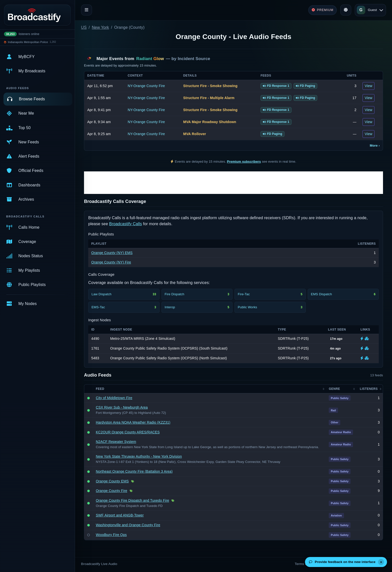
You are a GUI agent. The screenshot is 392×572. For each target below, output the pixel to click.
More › (375, 146)
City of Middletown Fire (114, 398)
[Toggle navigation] (86, 10)
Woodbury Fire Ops (111, 535)
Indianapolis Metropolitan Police (28, 42)
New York (100, 27)
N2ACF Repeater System (116, 442)
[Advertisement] (233, 183)
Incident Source (194, 59)
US (84, 27)
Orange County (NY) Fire (111, 262)
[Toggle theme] (346, 10)
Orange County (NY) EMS (112, 253)
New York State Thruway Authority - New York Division (139, 456)
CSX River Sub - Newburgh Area (122, 407)
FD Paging (305, 86)
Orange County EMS (112, 481)
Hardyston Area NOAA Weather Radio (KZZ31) (133, 422)
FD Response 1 (276, 86)
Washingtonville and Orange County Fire (128, 525)
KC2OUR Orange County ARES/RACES (128, 432)
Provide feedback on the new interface (342, 562)
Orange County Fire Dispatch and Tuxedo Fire (132, 500)
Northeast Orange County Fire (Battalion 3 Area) (134, 471)
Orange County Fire (111, 491)
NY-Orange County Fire (146, 86)
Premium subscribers (244, 162)
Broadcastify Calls (126, 224)
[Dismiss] (381, 562)
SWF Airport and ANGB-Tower (120, 515)
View (369, 86)
